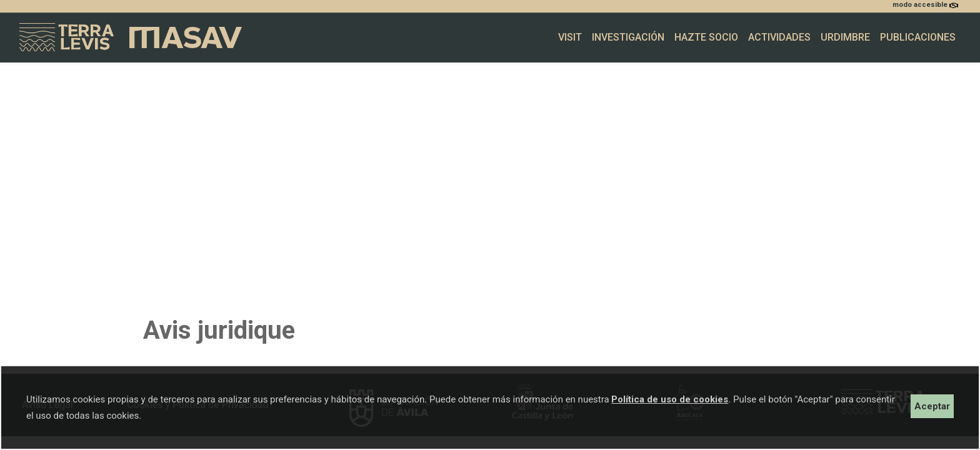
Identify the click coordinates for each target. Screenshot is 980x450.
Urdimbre (845, 37)
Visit (570, 37)
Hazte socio (706, 37)
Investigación (628, 37)
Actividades (779, 37)
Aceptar (932, 406)
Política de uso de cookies (670, 399)
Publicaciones (918, 37)
